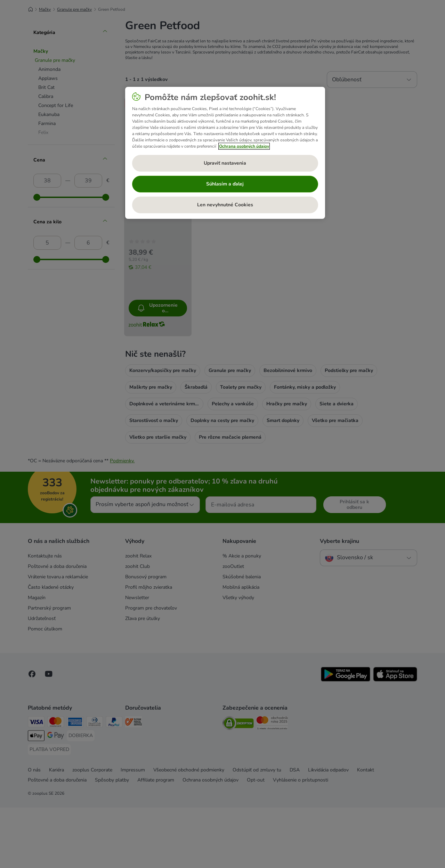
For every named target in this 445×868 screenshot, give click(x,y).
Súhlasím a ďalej (225, 184)
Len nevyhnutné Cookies (225, 205)
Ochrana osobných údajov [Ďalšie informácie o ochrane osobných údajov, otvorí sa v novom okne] (244, 146)
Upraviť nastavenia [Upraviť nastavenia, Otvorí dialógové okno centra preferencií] (225, 163)
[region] (225, 153)
